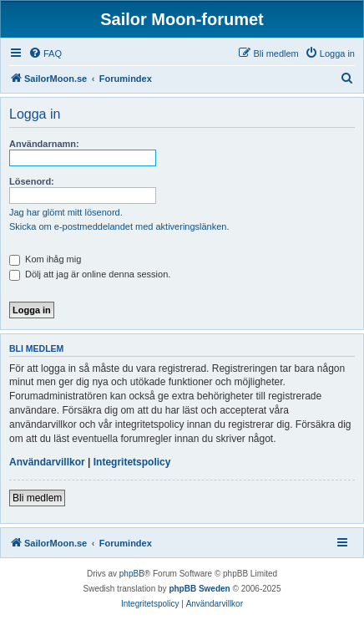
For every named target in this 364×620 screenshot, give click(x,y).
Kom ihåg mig (45, 259)
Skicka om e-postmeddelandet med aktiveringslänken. (119, 226)
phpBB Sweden (199, 589)
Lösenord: (32, 181)
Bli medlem (37, 498)
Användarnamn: (44, 144)
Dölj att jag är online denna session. (90, 274)
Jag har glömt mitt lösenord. (66, 212)
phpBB (132, 574)
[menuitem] (45, 53)
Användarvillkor (47, 462)
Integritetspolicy (132, 462)
